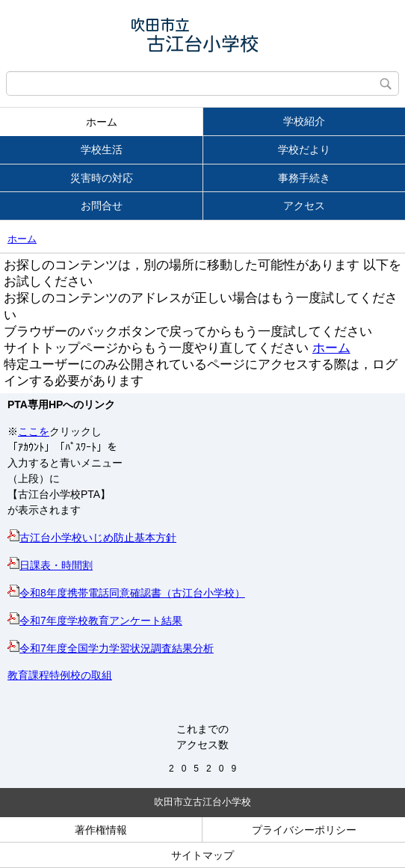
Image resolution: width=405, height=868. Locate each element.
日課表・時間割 (50, 565)
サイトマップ (202, 855)
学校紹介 (304, 121)
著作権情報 (101, 830)
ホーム (102, 122)
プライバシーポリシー (304, 830)
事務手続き (304, 178)
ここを (34, 431)
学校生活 (102, 150)
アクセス (304, 206)
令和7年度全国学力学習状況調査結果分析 (111, 648)
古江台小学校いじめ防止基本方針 (92, 538)
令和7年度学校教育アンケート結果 (95, 621)
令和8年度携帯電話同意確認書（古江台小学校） (126, 593)
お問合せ (102, 206)
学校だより (304, 150)
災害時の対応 (102, 178)
